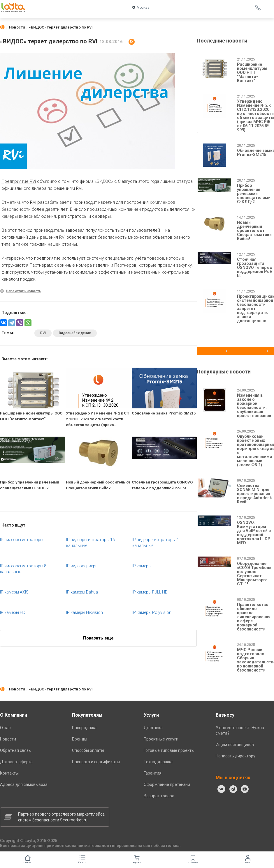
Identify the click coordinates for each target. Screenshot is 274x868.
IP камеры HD (13, 612)
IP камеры (142, 566)
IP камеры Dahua (82, 592)
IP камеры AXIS (14, 592)
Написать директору (236, 756)
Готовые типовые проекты (169, 750)
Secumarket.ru (74, 820)
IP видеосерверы (82, 566)
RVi (43, 333)
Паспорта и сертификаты (96, 762)
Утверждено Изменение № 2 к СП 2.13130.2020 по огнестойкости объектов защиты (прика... (98, 419)
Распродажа (84, 728)
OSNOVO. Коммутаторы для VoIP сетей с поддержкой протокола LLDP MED (254, 533)
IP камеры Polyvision (152, 612)
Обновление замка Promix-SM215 (164, 413)
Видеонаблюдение (75, 333)
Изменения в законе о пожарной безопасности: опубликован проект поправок (254, 405)
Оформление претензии (167, 784)
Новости (8, 739)
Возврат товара (159, 796)
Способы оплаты (88, 750)
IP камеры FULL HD (150, 592)
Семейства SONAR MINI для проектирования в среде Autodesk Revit (254, 494)
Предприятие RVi (19, 181)
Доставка (153, 728)
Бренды (80, 739)
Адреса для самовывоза (24, 784)
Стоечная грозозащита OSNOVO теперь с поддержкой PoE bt (254, 268)
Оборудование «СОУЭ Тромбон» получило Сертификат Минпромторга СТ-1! (254, 574)
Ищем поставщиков (235, 745)
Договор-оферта (16, 762)
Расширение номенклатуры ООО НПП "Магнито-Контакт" (252, 72)
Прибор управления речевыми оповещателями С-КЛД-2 (254, 194)
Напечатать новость (23, 291)
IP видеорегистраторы (22, 540)
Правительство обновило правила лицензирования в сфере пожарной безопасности (254, 617)
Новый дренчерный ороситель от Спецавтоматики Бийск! (254, 231)
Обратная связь (15, 750)
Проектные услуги (161, 739)
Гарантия (153, 773)
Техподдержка (158, 762)
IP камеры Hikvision (85, 612)
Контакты (9, 773)
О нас (5, 728)
